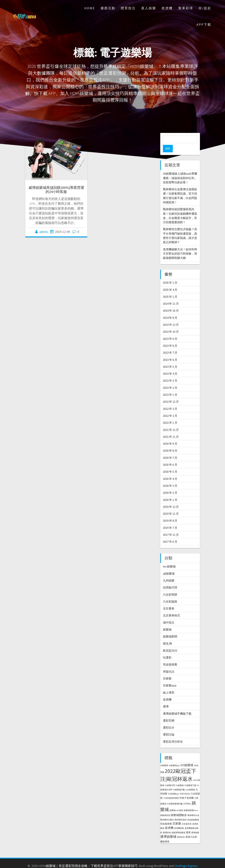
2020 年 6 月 (170, 457)
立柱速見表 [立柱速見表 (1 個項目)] (187, 816)
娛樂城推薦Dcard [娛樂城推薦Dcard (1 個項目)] (191, 803)
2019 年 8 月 (170, 513)
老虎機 (167, 8)
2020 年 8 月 (170, 443)
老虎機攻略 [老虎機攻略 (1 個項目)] (179, 821)
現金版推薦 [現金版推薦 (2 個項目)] (166, 816)
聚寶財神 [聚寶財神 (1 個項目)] (167, 825)
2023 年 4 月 (170, 366)
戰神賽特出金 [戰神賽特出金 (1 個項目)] (193, 808)
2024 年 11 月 (171, 296)
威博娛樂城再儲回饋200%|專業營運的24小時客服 (56, 190)
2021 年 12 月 (171, 422)
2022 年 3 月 (170, 401)
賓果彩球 (186, 8)
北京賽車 (169, 601)
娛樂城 (167, 622)
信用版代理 (170, 580)
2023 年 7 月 (170, 345)
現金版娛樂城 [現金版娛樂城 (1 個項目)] (193, 812)
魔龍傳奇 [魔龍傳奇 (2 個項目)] (165, 834)
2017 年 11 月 (171, 527)
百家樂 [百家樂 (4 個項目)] (177, 816)
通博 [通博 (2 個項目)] (188, 825)
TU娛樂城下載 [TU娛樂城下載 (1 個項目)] (190, 778)
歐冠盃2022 (170, 643)
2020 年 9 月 (170, 436)
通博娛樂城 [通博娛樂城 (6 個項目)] (168, 829)
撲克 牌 (167, 636)
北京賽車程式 (171, 608)
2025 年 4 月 (170, 282)
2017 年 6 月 (170, 534)
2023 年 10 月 (171, 324)
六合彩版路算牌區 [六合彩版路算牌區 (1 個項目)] (171, 791)
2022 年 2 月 (170, 408)
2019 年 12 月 (171, 499)
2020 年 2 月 (170, 485)
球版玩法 (169, 664)
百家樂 (167, 671)
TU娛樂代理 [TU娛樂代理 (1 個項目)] (170, 778)
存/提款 (205, 8)
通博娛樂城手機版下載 (177, 706)
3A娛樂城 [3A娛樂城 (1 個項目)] (164, 758)
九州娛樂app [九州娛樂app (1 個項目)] (173, 786)
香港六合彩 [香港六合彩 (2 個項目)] (191, 829)
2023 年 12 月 (171, 317)
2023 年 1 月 (170, 387)
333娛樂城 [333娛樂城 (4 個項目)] (187, 758)
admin (43, 232)
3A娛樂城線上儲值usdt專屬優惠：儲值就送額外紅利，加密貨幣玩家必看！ (180, 170)
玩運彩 (167, 650)
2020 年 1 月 (170, 492)
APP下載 (204, 24)
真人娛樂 (149, 8)
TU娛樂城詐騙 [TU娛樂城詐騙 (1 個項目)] (179, 782)
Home (90, 8)
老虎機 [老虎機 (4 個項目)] (169, 820)
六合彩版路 (170, 594)
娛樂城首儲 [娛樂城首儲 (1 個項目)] (165, 808)
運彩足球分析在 (173, 734)
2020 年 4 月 (170, 471)
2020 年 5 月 (170, 464)
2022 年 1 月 (170, 415)
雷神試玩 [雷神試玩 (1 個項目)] (181, 830)
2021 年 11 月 (171, 429)
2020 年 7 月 (170, 450)
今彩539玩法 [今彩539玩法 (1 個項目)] (185, 786)
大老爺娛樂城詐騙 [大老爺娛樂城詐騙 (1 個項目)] (175, 796)
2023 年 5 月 (170, 359)
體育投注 (128, 8)
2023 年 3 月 (170, 373)
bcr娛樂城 (169, 559)
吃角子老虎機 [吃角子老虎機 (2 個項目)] (187, 790)
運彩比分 (169, 720)
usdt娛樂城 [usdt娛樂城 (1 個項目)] (190, 782)
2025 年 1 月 (170, 289)
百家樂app (170, 678)
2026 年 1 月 (170, 275)
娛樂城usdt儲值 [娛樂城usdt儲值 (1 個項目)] (176, 803)
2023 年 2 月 (170, 380)
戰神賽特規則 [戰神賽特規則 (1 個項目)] (181, 812)
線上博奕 (169, 685)
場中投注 (169, 615)
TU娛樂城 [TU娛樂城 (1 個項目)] (180, 778)
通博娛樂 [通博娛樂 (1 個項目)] (195, 825)
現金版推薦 (170, 657)
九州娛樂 (169, 573)
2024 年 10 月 (171, 303)
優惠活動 (108, 8)
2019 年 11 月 (171, 506)
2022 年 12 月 (171, 394)
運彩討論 (169, 727)
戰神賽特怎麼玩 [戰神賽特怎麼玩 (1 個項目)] (167, 812)
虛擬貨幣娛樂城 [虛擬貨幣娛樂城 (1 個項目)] (178, 825)
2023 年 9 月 (170, 331)
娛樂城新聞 (170, 629)
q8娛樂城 (169, 566)
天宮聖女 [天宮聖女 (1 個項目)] (187, 796)
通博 (166, 699)
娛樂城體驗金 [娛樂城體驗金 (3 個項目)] (179, 808)
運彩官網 (169, 713)
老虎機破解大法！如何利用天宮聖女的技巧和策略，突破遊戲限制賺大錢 (180, 246)
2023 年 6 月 (170, 352)
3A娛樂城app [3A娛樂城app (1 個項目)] (174, 758)
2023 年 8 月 (170, 338)
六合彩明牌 (170, 587)
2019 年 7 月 (170, 520)
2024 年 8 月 (170, 310)
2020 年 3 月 (170, 478)
